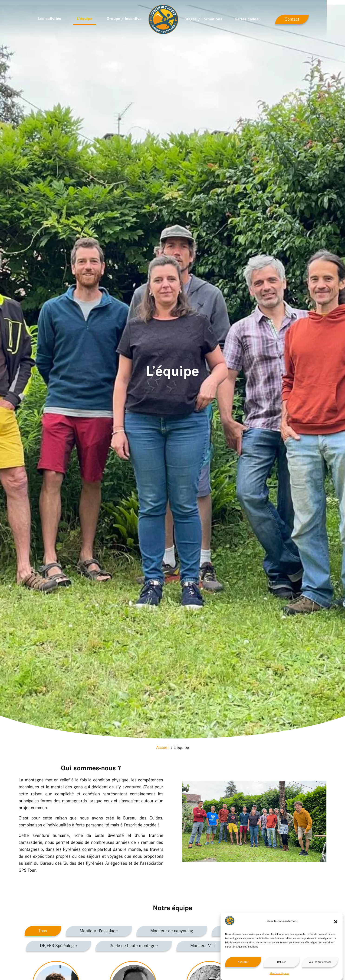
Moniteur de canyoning (172, 931)
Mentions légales (279, 974)
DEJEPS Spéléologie (58, 946)
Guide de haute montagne (134, 946)
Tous (43, 931)
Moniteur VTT (203, 946)
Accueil (163, 748)
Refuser (281, 962)
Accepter (243, 962)
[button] (336, 922)
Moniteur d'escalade (99, 931)
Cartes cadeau (257, 19)
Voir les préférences (320, 962)
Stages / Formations (212, 19)
